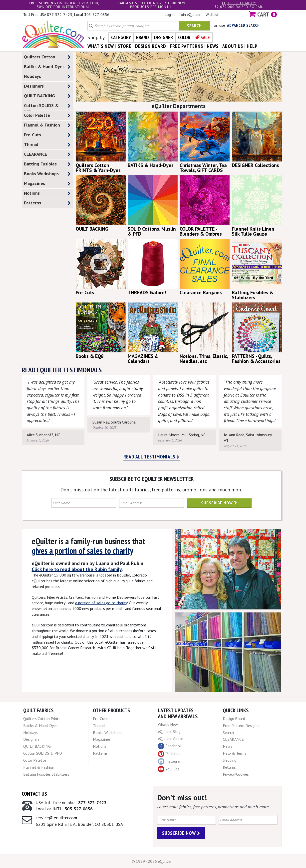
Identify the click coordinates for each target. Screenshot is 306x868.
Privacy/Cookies (236, 774)
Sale (205, 37)
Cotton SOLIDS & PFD (47, 107)
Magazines (47, 184)
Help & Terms (235, 753)
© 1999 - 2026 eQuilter (152, 861)
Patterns (47, 203)
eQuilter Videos (171, 738)
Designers (47, 86)
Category (121, 37)
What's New (168, 724)
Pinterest (169, 753)
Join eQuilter (190, 14)
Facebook (170, 746)
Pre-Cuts (47, 135)
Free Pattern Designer (241, 725)
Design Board (234, 719)
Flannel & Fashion (47, 125)
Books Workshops (47, 174)
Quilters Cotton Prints (47, 58)
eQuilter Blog (169, 731)
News (228, 746)
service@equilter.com (56, 818)
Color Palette (47, 115)
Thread (47, 145)
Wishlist (212, 14)
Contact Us (34, 794)
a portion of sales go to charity (101, 603)
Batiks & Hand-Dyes (47, 67)
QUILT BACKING (47, 96)
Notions (47, 193)
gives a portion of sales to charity (83, 551)
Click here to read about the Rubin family (77, 569)
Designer (163, 37)
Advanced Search (243, 25)
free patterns (186, 46)
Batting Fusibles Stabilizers (47, 165)
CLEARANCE (47, 154)
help (252, 46)
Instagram (170, 761)
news (213, 46)
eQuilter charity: (239, 3)
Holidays (47, 76)
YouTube (169, 769)
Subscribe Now (219, 503)
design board (151, 46)
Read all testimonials (152, 457)
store (125, 46)
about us (233, 46)
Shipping (230, 760)
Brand (143, 37)
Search (194, 26)
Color (184, 37)
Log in (170, 14)
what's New (101, 46)
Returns (229, 767)
